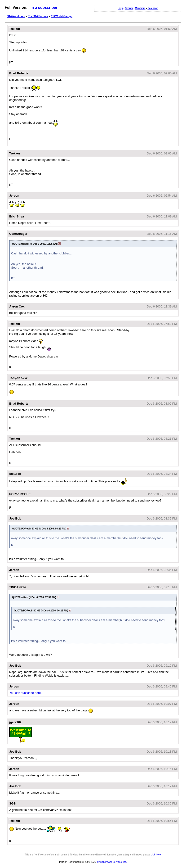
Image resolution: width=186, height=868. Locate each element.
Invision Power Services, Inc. (112, 862)
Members (140, 8)
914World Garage (62, 16)
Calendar (153, 8)
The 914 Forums (38, 16)
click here (156, 855)
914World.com (16, 16)
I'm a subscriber (43, 7)
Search (129, 8)
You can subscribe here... (26, 693)
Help (120, 8)
